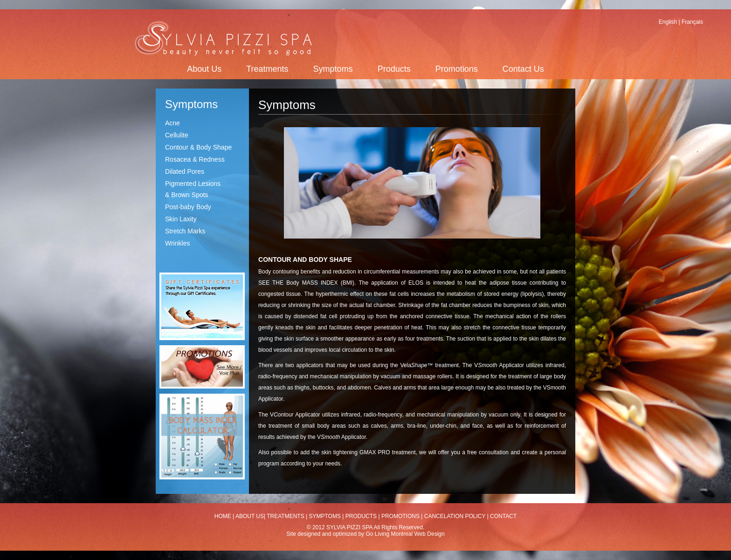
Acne (172, 123)
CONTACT (503, 516)
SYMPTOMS (325, 516)
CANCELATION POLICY (455, 516)
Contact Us (523, 69)
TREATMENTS (285, 516)
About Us (204, 69)
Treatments (267, 69)
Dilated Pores (185, 171)
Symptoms (333, 69)
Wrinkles (177, 243)
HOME (223, 516)
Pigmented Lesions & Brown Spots (193, 189)
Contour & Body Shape (198, 147)
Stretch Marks (185, 231)
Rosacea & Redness (195, 159)
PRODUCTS (361, 516)
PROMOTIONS (400, 516)
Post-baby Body (188, 207)
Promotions (457, 69)
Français (692, 22)
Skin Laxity (181, 219)
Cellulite (177, 135)
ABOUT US (249, 516)
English (668, 22)
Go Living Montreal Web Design (405, 534)
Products (394, 69)
